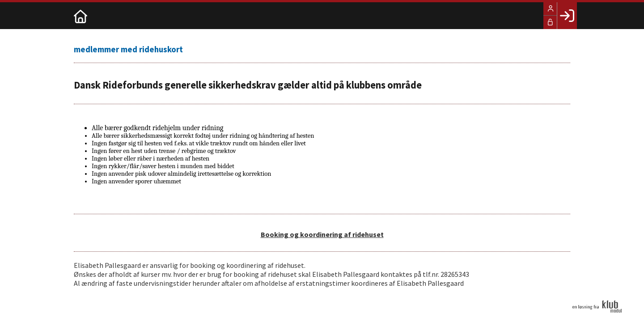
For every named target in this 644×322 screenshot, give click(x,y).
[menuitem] (80, 16)
